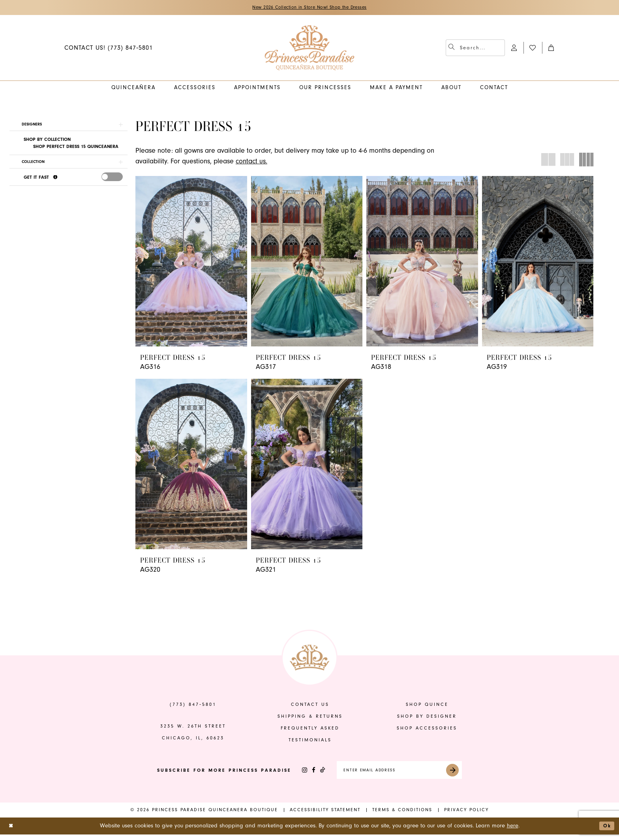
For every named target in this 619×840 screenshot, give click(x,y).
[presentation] (112, 183)
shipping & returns (310, 719)
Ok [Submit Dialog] (606, 831)
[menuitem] (109, 49)
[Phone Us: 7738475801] (109, 49)
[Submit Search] (453, 49)
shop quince (427, 707)
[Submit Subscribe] (462, 774)
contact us (310, 707)
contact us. (251, 162)
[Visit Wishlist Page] (533, 49)
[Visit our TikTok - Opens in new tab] (311, 774)
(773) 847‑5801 (193, 707)
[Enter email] (399, 774)
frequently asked (310, 731)
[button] (514, 49)
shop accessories (427, 731)
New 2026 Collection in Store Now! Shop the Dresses (310, 8)
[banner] (310, 49)
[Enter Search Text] (475, 49)
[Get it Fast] (56, 183)
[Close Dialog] (12, 832)
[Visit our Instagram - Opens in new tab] (294, 774)
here (513, 831)
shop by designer (427, 719)
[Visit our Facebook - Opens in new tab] (303, 774)
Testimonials (310, 742)
